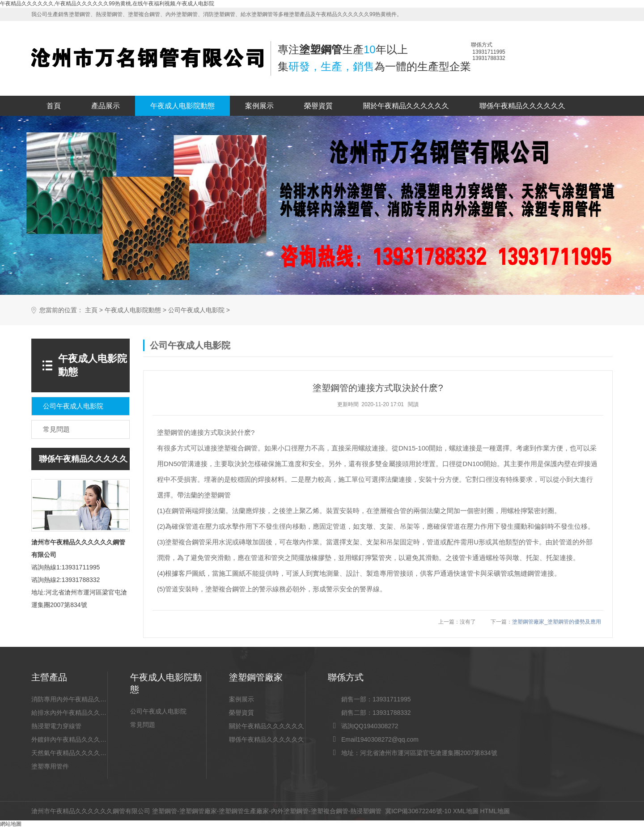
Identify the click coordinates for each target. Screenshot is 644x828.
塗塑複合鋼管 (330, 811)
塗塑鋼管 (165, 811)
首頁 (54, 106)
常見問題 (143, 725)
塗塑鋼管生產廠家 (244, 811)
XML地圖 (466, 811)
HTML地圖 (495, 811)
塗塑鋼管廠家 (198, 811)
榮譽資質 (318, 106)
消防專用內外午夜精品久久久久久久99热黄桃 (69, 699)
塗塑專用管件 (50, 766)
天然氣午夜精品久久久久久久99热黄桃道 (69, 753)
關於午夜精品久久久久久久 (406, 106)
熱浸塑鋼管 (366, 811)
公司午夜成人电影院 (196, 310)
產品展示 (106, 106)
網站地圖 (11, 824)
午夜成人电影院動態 (182, 106)
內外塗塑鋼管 (290, 811)
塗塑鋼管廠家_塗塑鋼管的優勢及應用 (557, 622)
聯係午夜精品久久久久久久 (522, 106)
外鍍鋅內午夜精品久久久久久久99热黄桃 (69, 739)
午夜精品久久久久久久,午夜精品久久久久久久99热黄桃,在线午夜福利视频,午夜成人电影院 (107, 4)
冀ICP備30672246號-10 (418, 811)
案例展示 (259, 106)
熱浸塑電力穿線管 (56, 726)
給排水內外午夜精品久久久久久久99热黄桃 (69, 713)
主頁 (91, 310)
